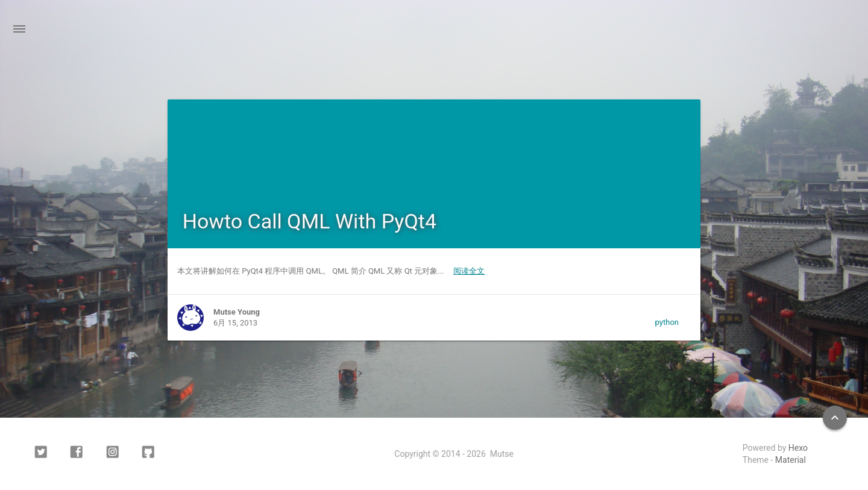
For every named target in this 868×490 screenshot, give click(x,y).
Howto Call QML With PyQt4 (310, 221)
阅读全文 (469, 271)
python (667, 322)
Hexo (798, 448)
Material (791, 460)
